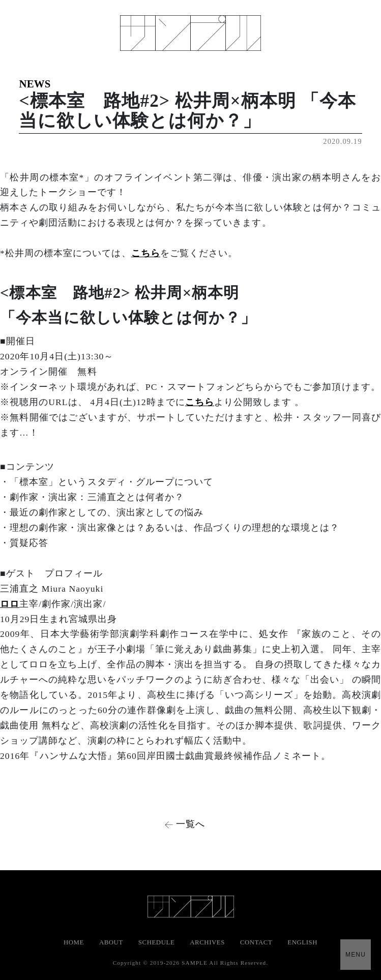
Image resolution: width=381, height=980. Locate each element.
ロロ (10, 604)
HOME (74, 942)
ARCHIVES (207, 942)
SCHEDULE (156, 942)
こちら (146, 253)
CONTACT (256, 942)
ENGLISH (302, 942)
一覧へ (190, 824)
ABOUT (111, 942)
